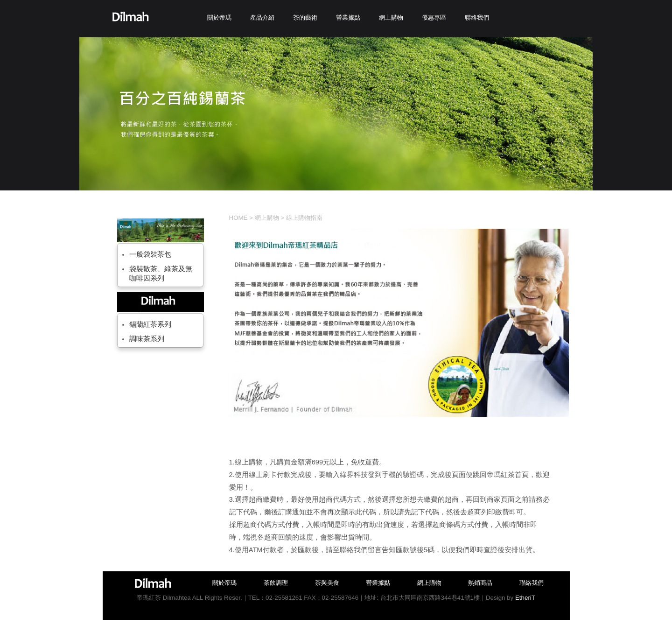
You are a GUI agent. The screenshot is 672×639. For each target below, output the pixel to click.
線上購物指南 (304, 218)
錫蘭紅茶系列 (150, 324)
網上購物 (267, 218)
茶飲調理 (276, 583)
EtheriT (525, 598)
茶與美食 (327, 583)
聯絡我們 (532, 583)
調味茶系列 (147, 339)
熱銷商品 (480, 583)
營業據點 (378, 583)
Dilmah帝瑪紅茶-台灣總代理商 (130, 17)
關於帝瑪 (224, 583)
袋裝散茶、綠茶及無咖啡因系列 (161, 274)
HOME (238, 218)
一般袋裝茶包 (150, 254)
